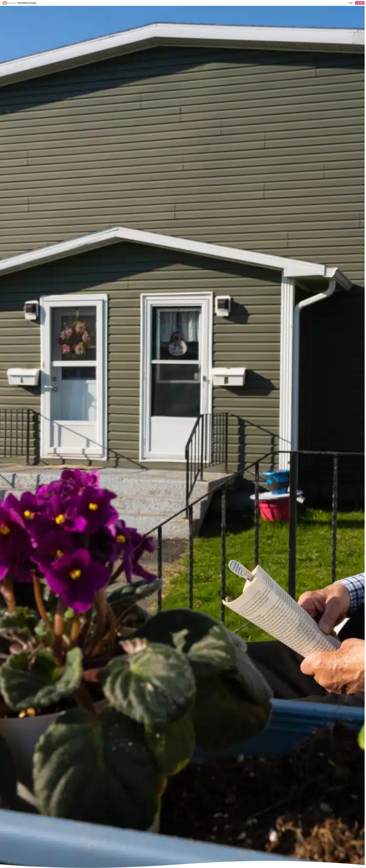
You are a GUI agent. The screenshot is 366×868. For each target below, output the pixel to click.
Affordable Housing (27, 3)
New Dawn (13, 3)
